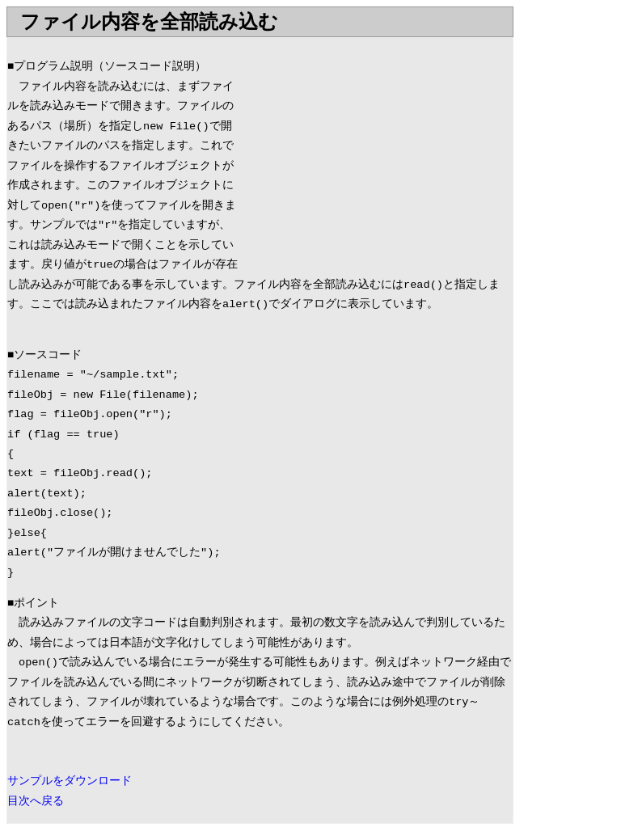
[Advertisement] (377, 151)
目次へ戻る (36, 802)
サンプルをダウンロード (70, 781)
